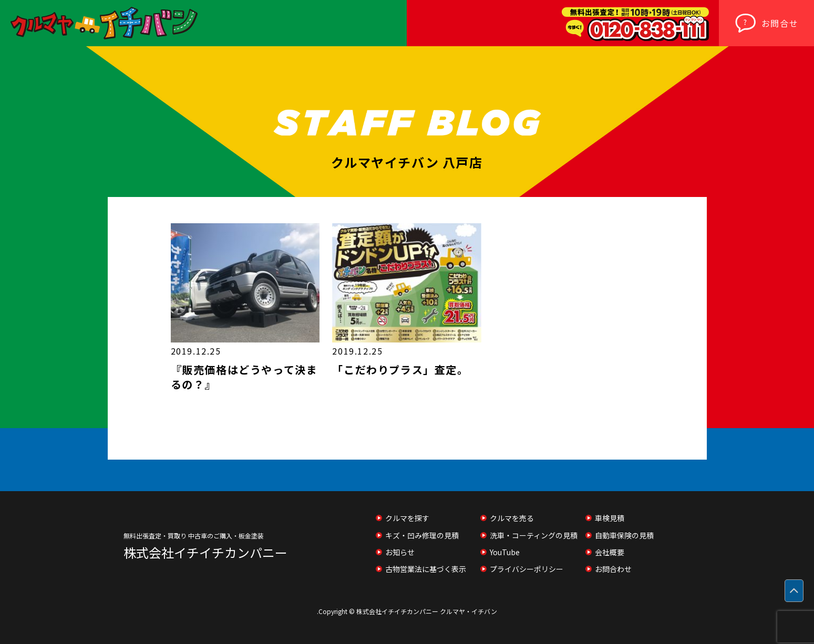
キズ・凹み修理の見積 (422, 535)
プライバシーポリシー (527, 569)
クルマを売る (512, 518)
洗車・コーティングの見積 (534, 535)
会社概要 (610, 552)
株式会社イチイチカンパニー (205, 553)
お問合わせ (613, 569)
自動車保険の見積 (624, 535)
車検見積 (610, 518)
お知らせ (400, 552)
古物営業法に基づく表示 (426, 569)
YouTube (505, 552)
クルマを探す (407, 518)
